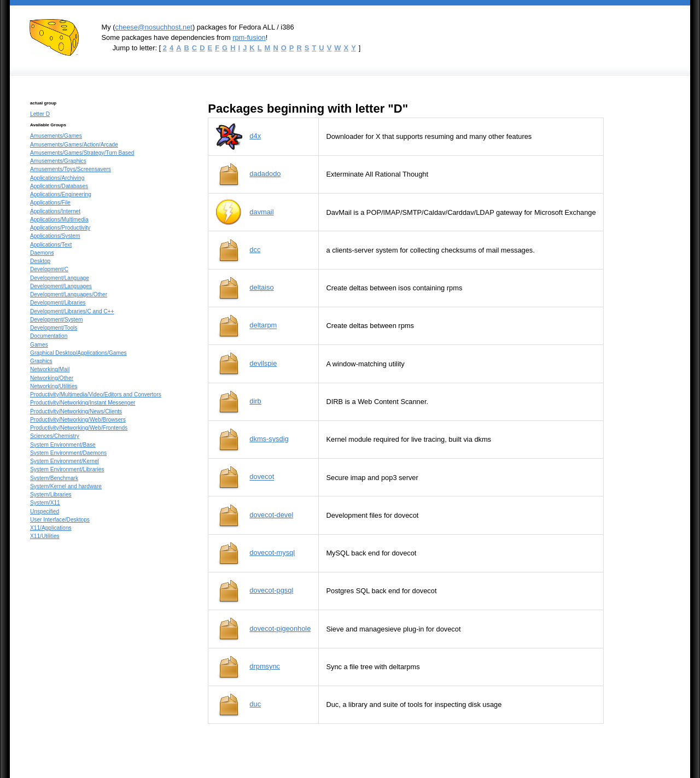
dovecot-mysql (272, 552)
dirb (255, 401)
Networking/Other (52, 378)
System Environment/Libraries (67, 469)
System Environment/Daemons (68, 453)
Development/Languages (61, 286)
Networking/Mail (50, 369)
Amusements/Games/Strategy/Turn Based (82, 153)
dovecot (262, 477)
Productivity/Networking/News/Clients (76, 411)
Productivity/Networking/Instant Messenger (83, 403)
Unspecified (45, 511)
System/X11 (45, 503)
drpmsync (265, 666)
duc (255, 704)
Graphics (41, 361)
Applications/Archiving (57, 178)
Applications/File (50, 203)
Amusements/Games (56, 136)
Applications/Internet (55, 211)
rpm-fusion (249, 37)
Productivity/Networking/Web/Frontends (79, 428)
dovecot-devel (271, 515)
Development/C (49, 269)
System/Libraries (51, 495)
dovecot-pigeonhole (280, 628)
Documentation (49, 336)
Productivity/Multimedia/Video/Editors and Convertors (96, 394)
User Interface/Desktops (60, 520)
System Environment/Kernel (65, 461)
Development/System (57, 320)
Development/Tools (54, 328)
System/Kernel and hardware (66, 486)
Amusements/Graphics (58, 161)
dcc (255, 250)
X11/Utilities (45, 536)
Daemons (42, 253)
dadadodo (265, 174)
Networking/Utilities (54, 386)
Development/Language (60, 278)
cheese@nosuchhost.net (153, 27)
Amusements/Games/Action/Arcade (74, 145)
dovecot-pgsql (271, 590)
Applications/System (55, 236)
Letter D (40, 114)
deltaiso (261, 287)
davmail (261, 212)
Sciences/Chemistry (55, 436)
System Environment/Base (63, 445)
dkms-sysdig (269, 439)
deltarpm (263, 326)
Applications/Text (51, 245)
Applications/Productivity (60, 228)
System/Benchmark (54, 478)
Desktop (40, 261)
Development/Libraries (58, 303)
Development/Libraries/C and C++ (72, 311)
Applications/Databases (59, 186)
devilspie (263, 363)
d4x (255, 136)
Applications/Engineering (61, 194)
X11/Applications (51, 528)
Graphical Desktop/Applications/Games (78, 353)
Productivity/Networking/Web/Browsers (78, 420)
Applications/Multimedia (59, 220)
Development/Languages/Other (69, 294)
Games (39, 345)
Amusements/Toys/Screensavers (71, 169)
